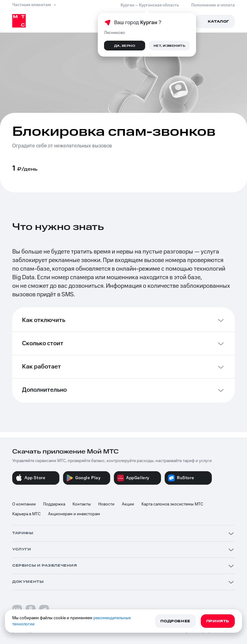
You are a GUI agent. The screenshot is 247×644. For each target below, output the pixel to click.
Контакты (82, 504)
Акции (128, 504)
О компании (24, 504)
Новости (106, 504)
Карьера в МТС (26, 514)
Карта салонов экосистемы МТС (172, 504)
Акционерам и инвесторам (74, 514)
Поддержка (54, 504)
